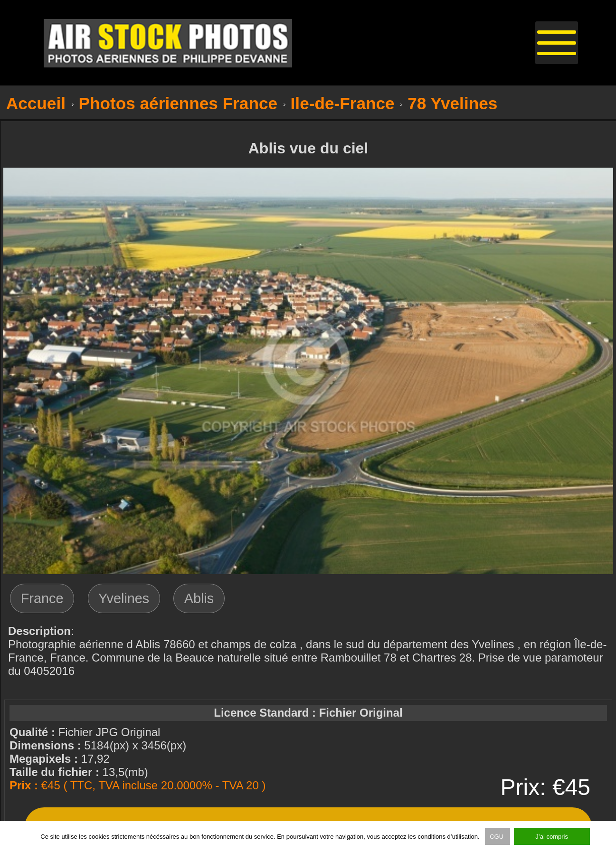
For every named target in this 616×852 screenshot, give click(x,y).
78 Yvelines (452, 103)
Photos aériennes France (178, 103)
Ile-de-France (343, 103)
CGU (498, 837)
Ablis (199, 598)
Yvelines (124, 598)
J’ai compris (552, 837)
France (42, 598)
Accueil (36, 103)
